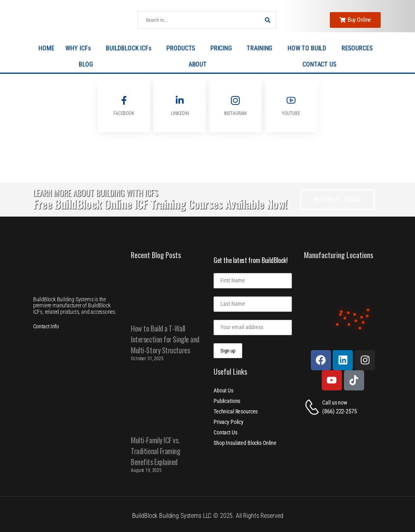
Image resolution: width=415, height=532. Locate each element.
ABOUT (200, 65)
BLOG (88, 65)
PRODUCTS (183, 48)
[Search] (199, 20)
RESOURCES (359, 48)
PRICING (223, 48)
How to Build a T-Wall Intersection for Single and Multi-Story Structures (165, 339)
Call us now (334, 403)
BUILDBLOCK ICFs (131, 48)
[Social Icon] (124, 106)
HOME (46, 48)
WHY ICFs (80, 48)
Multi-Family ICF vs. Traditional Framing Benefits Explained (155, 451)
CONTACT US (319, 64)
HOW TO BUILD (309, 48)
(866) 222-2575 (339, 411)
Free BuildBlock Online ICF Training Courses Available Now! (160, 204)
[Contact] (313, 407)
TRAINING (261, 48)
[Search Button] (268, 20)
